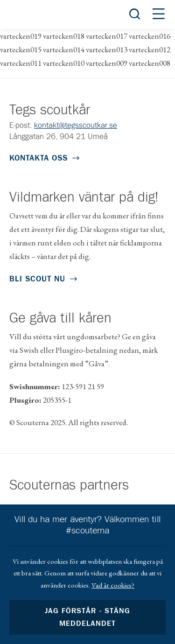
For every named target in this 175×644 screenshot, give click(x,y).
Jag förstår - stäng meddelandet (87, 617)
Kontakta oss (38, 158)
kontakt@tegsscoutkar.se (76, 126)
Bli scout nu (37, 279)
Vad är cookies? (113, 585)
